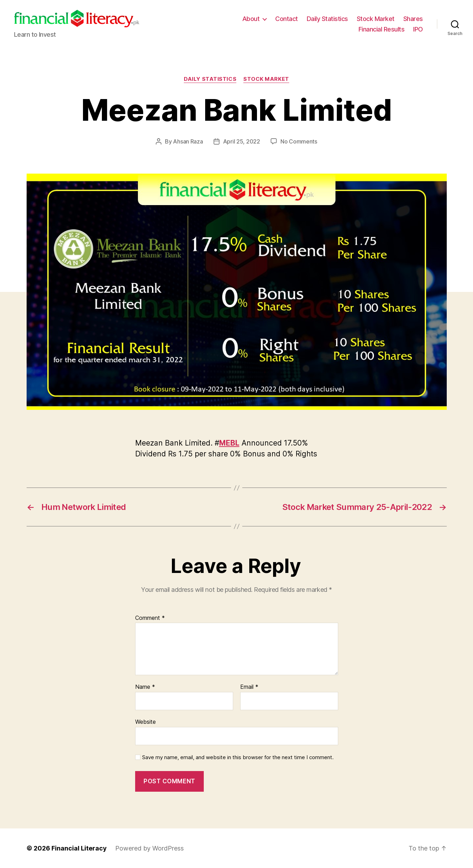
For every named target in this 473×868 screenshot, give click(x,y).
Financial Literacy (79, 848)
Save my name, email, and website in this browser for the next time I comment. (238, 757)
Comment (150, 618)
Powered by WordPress (149, 848)
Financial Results (382, 29)
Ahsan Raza (188, 141)
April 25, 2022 (242, 141)
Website (145, 722)
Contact (287, 19)
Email (249, 687)
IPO (418, 29)
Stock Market (376, 19)
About (251, 19)
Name (145, 687)
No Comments (299, 141)
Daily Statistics (327, 19)
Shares (413, 19)
